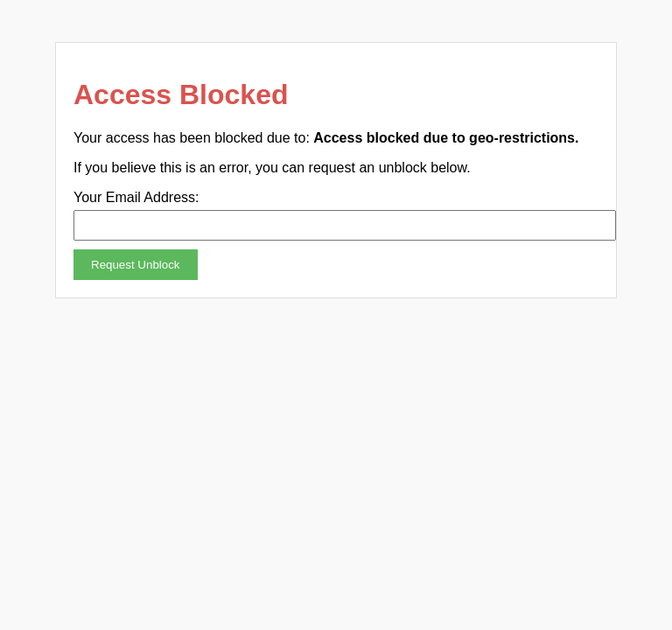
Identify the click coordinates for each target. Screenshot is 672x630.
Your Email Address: (136, 197)
